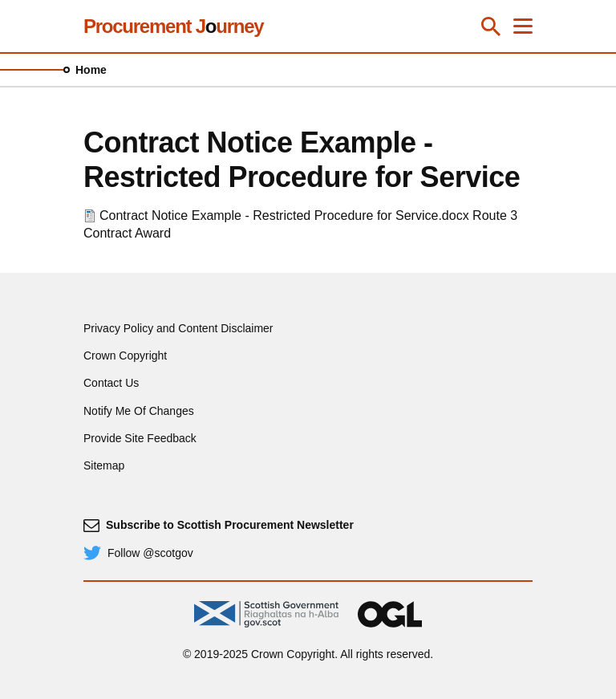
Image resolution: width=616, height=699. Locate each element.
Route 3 (495, 215)
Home (91, 70)
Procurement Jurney (173, 26)
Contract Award (127, 233)
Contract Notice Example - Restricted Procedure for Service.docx (284, 215)
